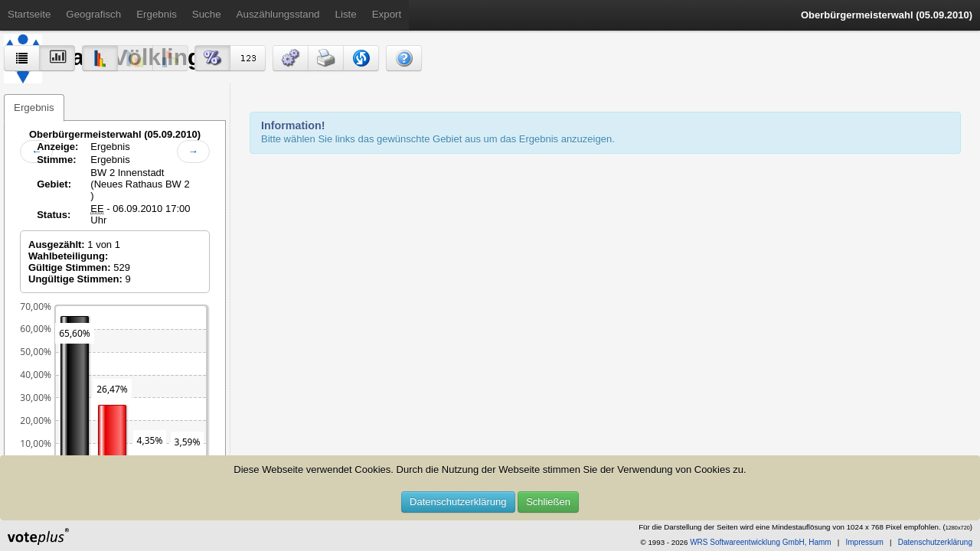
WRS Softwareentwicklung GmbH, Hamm (761, 542)
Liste (346, 14)
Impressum (864, 542)
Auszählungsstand (278, 14)
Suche (207, 14)
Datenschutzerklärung (458, 502)
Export (387, 14)
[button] (291, 58)
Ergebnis (157, 14)
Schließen (548, 502)
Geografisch (93, 14)
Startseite (29, 14)
